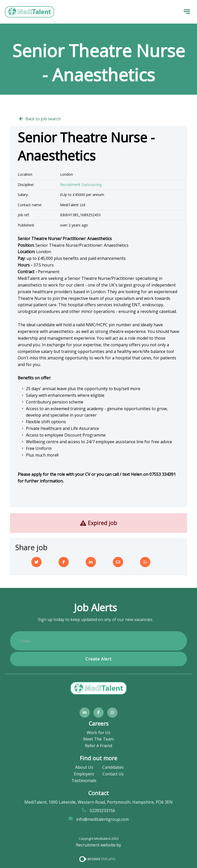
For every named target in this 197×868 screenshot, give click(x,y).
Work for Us (98, 733)
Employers (84, 774)
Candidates (113, 767)
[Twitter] (36, 562)
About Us (84, 767)
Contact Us (113, 774)
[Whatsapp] (145, 562)
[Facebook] (64, 562)
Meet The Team (98, 739)
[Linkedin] (91, 562)
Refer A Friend (98, 746)
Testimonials (84, 781)
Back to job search (43, 119)
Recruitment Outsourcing (81, 185)
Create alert (98, 659)
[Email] (118, 562)
